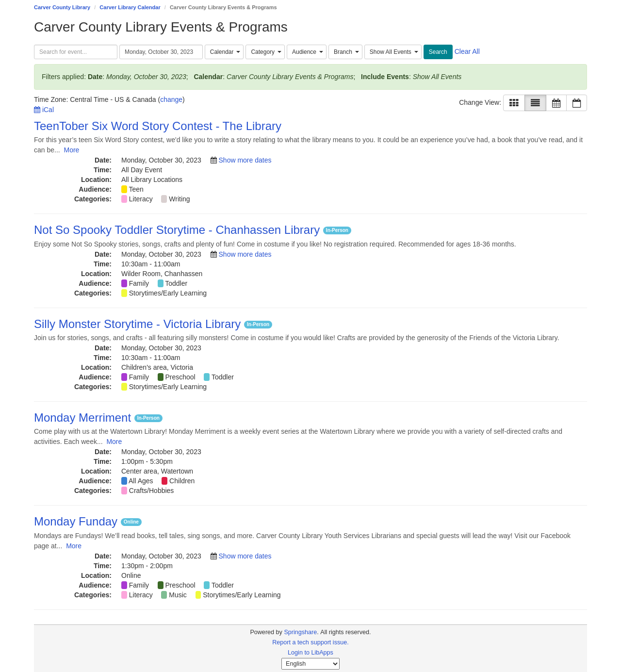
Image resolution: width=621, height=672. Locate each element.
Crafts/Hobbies (152, 491)
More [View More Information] (71, 150)
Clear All (467, 51)
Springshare (300, 632)
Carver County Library (62, 7)
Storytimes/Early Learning (168, 293)
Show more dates (245, 160)
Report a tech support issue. (310, 642)
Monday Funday (77, 521)
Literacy (141, 199)
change (171, 99)
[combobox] (224, 52)
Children (182, 481)
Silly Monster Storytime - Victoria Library (139, 324)
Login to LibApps (310, 653)
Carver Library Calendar (130, 7)
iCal (44, 110)
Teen (136, 189)
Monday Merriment (84, 418)
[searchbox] (76, 52)
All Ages (141, 481)
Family (139, 283)
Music (178, 595)
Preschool (180, 377)
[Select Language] (310, 664)
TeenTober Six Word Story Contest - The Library (158, 126)
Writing (179, 199)
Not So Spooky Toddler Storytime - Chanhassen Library (179, 230)
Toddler (176, 283)
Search (438, 52)
